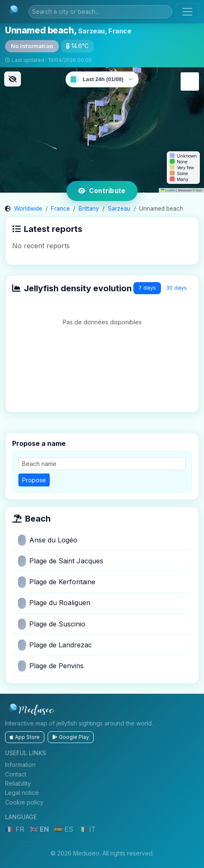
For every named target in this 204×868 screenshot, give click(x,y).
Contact (16, 774)
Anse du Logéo (48, 540)
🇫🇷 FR (16, 829)
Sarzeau (119, 209)
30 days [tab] (176, 288)
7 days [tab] (147, 288)
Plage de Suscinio (52, 624)
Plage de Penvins (51, 666)
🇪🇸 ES (65, 829)
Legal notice (22, 793)
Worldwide (28, 209)
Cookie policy (24, 802)
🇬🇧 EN (40, 829)
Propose (34, 480)
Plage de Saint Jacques (61, 561)
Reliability (18, 783)
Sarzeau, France (105, 31)
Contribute (102, 191)
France (60, 209)
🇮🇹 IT (87, 829)
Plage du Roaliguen (54, 603)
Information (20, 765)
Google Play (71, 737)
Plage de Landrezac (55, 645)
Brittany (89, 209)
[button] (102, 130)
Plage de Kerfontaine (57, 582)
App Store (25, 737)
